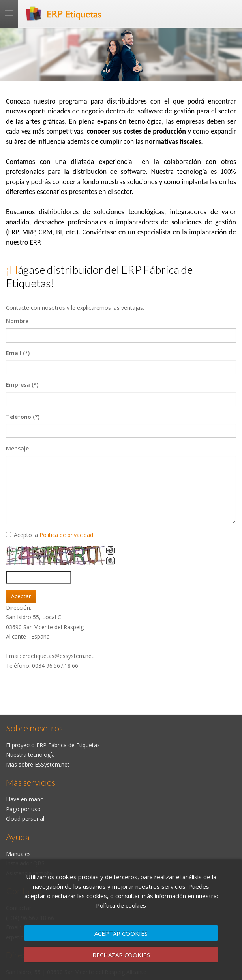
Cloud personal (25, 819)
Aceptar (21, 596)
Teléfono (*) (23, 417)
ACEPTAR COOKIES (121, 933)
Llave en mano (25, 799)
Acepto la (50, 535)
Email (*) (18, 353)
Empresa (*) (22, 385)
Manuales (18, 854)
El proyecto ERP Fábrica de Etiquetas (53, 745)
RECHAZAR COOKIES (121, 955)
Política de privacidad (66, 535)
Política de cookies (121, 905)
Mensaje (17, 448)
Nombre (17, 321)
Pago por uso (23, 809)
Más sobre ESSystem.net (38, 764)
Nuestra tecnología (30, 755)
